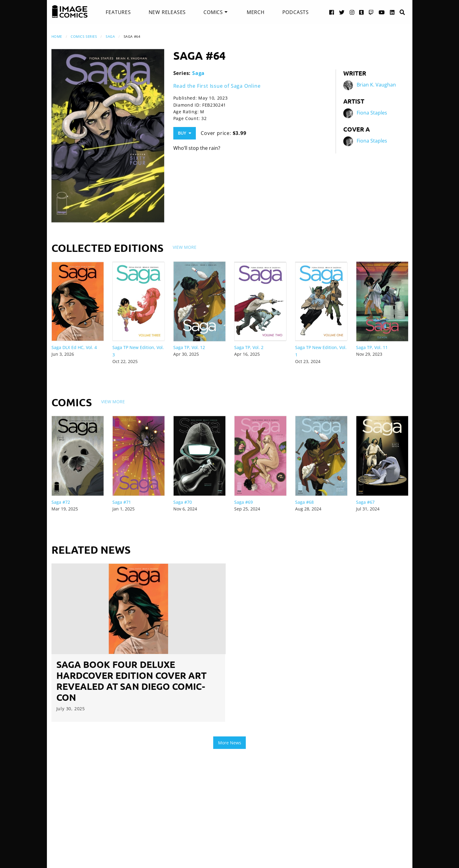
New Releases (167, 12)
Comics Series (84, 36)
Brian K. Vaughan (376, 85)
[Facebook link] (332, 12)
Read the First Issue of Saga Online (217, 86)
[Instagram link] (352, 12)
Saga (110, 36)
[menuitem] (118, 12)
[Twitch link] (371, 12)
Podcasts (296, 12)
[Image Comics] (70, 12)
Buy (185, 133)
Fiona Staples (372, 113)
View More (185, 247)
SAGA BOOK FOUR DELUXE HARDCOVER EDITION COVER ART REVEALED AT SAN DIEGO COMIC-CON (132, 681)
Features (118, 12)
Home (57, 36)
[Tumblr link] (362, 12)
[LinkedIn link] (392, 12)
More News (230, 743)
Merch (256, 12)
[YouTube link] (382, 12)
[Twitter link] (342, 12)
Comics (213, 12)
